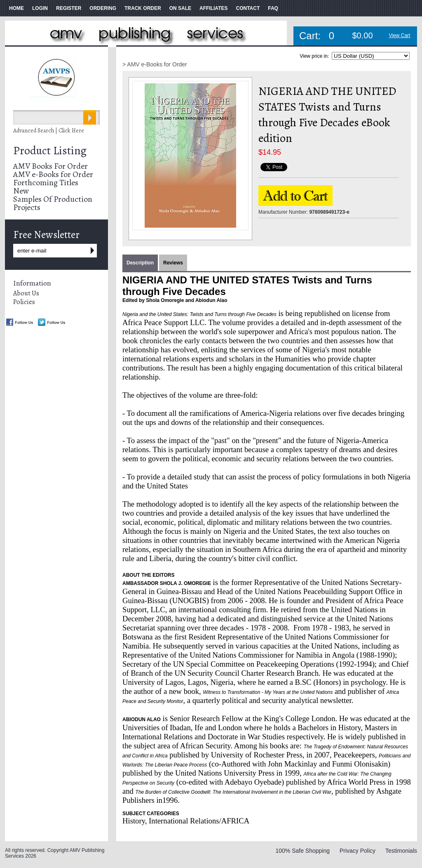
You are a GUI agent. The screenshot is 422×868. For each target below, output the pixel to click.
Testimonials (401, 851)
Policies (24, 302)
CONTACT (248, 8)
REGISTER (69, 8)
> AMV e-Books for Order (155, 64)
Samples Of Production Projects (53, 203)
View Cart (400, 35)
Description (140, 263)
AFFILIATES (213, 8)
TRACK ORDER (143, 8)
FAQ (273, 8)
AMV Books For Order (50, 166)
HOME (16, 8)
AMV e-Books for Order (53, 174)
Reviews (173, 263)
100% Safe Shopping (302, 851)
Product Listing (50, 151)
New (21, 191)
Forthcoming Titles (46, 183)
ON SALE (180, 8)
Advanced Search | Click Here (49, 131)
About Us (26, 293)
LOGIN (40, 8)
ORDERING (103, 8)
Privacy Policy (358, 851)
